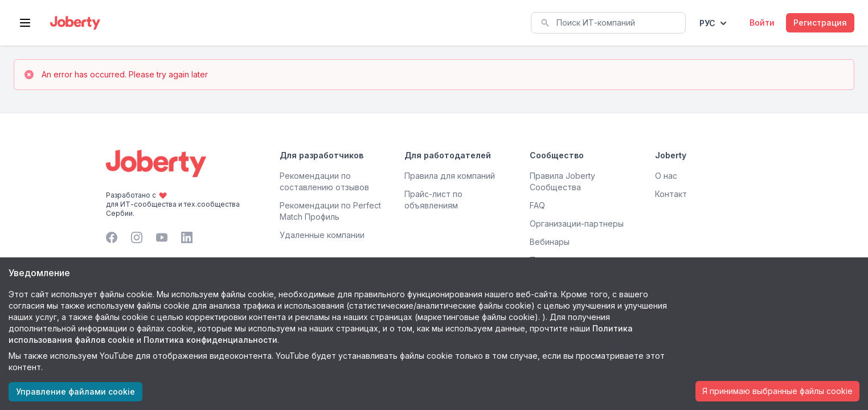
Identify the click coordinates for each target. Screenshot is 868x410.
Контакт (671, 194)
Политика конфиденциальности (210, 340)
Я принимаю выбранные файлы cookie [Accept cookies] (777, 391)
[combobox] (608, 23)
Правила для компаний (450, 176)
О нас (666, 176)
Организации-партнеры (577, 224)
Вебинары (550, 242)
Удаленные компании (322, 235)
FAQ (537, 205)
